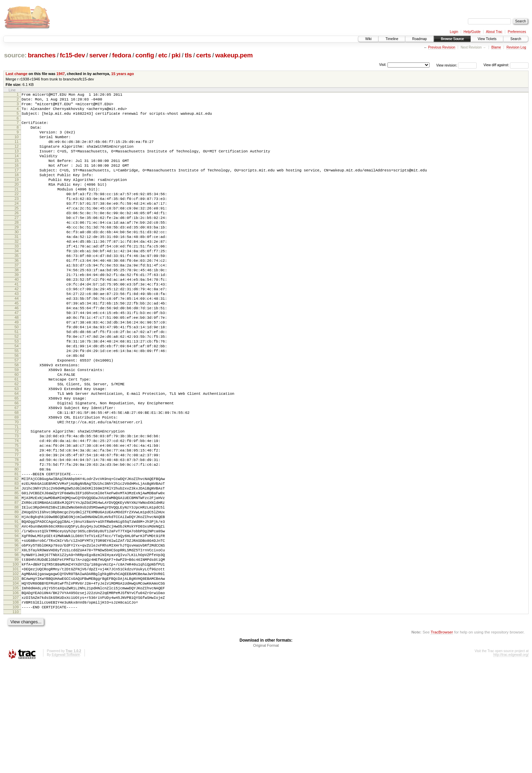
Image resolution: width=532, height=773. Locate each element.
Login (454, 32)
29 (17, 255)
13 (17, 162)
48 (17, 364)
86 (17, 582)
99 (17, 657)
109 (16, 715)
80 (17, 548)
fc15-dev (72, 55)
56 (17, 410)
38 (17, 307)
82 (17, 559)
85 (17, 576)
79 (17, 542)
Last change (17, 74)
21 (17, 208)
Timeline (392, 39)
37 (17, 301)
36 (17, 295)
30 (17, 260)
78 (17, 536)
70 (17, 491)
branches (42, 55)
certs (204, 55)
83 (17, 565)
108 (16, 709)
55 (17, 405)
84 (17, 571)
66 (17, 468)
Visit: (383, 65)
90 (17, 605)
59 (17, 428)
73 (17, 507)
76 (17, 524)
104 (16, 686)
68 (17, 480)
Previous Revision (442, 47)
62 (17, 445)
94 (17, 628)
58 (17, 422)
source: (15, 55)
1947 (61, 74)
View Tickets (487, 39)
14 (17, 168)
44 (17, 341)
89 (17, 600)
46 (17, 353)
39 (17, 312)
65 (17, 462)
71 (17, 497)
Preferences (517, 32)
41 (17, 324)
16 (17, 180)
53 (17, 393)
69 (17, 485)
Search (516, 39)
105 (16, 692)
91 (17, 611)
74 (17, 513)
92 (17, 617)
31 (17, 266)
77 (17, 530)
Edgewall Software (66, 764)
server (99, 55)
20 (17, 203)
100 (16, 663)
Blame (496, 47)
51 (17, 382)
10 (17, 145)
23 (17, 220)
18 (17, 191)
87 (17, 588)
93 (17, 623)
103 (16, 680)
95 (17, 634)
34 (17, 283)
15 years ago (123, 74)
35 (17, 289)
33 (17, 278)
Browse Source (452, 39)
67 (17, 474)
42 (17, 330)
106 (16, 698)
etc (163, 55)
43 (17, 335)
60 (17, 434)
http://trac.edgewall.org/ (511, 764)
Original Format (266, 754)
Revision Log (516, 47)
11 (17, 151)
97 (17, 646)
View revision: (447, 65)
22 (17, 214)
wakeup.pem (234, 55)
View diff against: (506, 65)
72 (17, 501)
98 (17, 651)
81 (17, 553)
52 (17, 387)
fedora (122, 55)
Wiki (368, 39)
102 (16, 675)
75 (17, 519)
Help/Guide (472, 32)
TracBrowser (442, 741)
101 (16, 669)
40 (17, 318)
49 (17, 370)
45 (17, 347)
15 (17, 174)
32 (17, 272)
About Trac (494, 32)
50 (17, 376)
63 (17, 451)
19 (17, 197)
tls (188, 55)
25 (17, 232)
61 (17, 439)
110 (16, 721)
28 (17, 249)
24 (17, 226)
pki (176, 55)
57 (17, 416)
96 (17, 640)
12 (17, 157)
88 (17, 594)
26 (17, 237)
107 (16, 703)
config (145, 55)
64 (17, 457)
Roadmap (420, 39)
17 (17, 185)
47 (17, 358)
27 (17, 243)
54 (17, 399)
